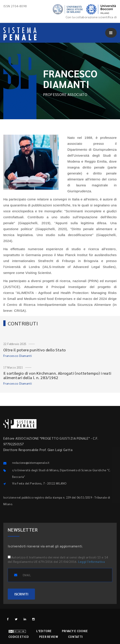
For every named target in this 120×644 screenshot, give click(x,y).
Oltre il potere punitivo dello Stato (34, 350)
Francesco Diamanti (18, 356)
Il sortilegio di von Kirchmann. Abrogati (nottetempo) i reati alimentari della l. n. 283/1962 (57, 375)
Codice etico (19, 637)
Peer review (49, 637)
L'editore (44, 631)
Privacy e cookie (75, 631)
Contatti (75, 637)
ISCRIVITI (21, 594)
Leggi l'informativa (92, 561)
